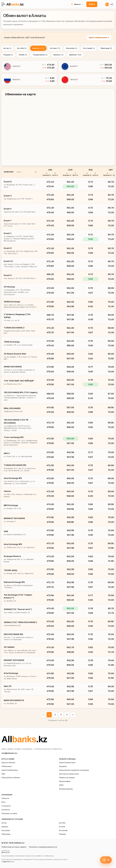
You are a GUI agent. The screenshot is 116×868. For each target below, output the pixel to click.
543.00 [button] (108, 65)
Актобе (22, 48)
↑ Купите (55, 174)
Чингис (7, 491)
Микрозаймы (65, 781)
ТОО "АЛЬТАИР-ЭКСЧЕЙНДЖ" (19, 381)
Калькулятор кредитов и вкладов (74, 770)
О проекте (6, 806)
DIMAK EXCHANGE (13, 367)
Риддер (8, 55)
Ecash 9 (8, 275)
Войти (92, 4)
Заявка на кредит (67, 778)
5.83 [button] (52, 78)
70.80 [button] (109, 81)
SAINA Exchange (12, 302)
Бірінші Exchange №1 (14, 582)
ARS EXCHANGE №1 (14, 634)
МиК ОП (8, 686)
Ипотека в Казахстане (69, 774)
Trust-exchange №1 (14, 437)
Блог (4, 802)
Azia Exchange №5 (13, 544)
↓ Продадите (47, 174)
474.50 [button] (51, 68)
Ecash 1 (8, 233)
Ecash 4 (8, 196)
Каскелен (72, 48)
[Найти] (36, 172)
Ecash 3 (8, 209)
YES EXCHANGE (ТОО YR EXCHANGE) (16, 421)
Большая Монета (12, 556)
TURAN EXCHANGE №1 (15, 465)
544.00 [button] (108, 68)
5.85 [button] (52, 81)
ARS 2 (7, 453)
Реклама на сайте (9, 813)
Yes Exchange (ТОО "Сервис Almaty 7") (18, 596)
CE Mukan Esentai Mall (15, 354)
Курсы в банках (8, 762)
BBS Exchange (11, 505)
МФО (61, 785)
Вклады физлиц (66, 789)
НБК (3, 774)
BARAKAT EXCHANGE (14, 518)
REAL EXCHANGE (12, 408)
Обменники (7, 766)
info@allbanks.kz (9, 753)
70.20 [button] (109, 78)
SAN (6, 531)
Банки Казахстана (67, 762)
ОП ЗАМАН (9, 647)
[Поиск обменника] (25, 172)
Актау (7, 48)
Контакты (6, 810)
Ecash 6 (8, 248)
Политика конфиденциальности (43, 847)
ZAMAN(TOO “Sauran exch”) (18, 609)
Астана (55, 48)
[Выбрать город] (77, 4)
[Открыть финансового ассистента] (106, 860)
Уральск (58, 55)
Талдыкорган (40, 55)
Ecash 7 (8, 220)
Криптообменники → (99, 37)
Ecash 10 (8, 261)
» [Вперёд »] (73, 715)
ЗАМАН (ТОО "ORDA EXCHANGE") (20, 622)
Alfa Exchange (11, 673)
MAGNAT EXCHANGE (14, 660)
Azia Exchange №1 (13, 478)
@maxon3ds (6, 852)
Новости (5, 798)
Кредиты (63, 766)
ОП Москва (9, 287)
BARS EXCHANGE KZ (14, 700)
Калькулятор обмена (11, 778)
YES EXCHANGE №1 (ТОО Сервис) (21, 392)
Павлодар (106, 48)
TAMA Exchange (12, 342)
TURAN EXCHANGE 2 (14, 328)
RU (107, 4)
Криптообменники (10, 770)
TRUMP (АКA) (10, 570)
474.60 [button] (51, 65)
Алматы (38, 48)
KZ (112, 4)
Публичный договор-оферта (14, 847)
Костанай (89, 48)
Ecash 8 (8, 182)
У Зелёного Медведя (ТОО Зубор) (17, 316)
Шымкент (75, 55)
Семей (23, 55)
